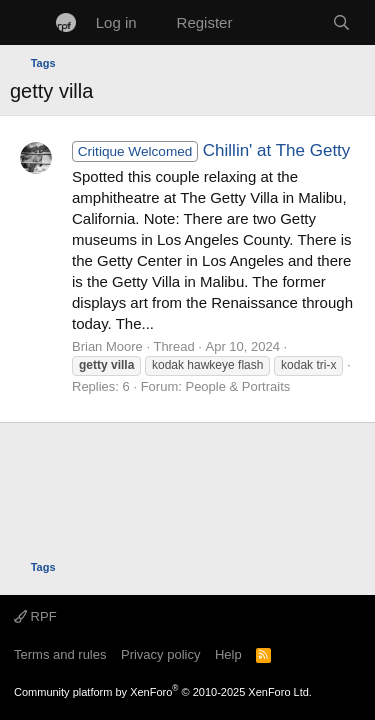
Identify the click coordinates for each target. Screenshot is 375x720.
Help (228, 654)
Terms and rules (60, 654)
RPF (35, 616)
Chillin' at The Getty (211, 150)
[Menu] (27, 23)
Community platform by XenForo (163, 692)
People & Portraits (237, 386)
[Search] (341, 22)
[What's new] (281, 22)
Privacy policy (160, 654)
